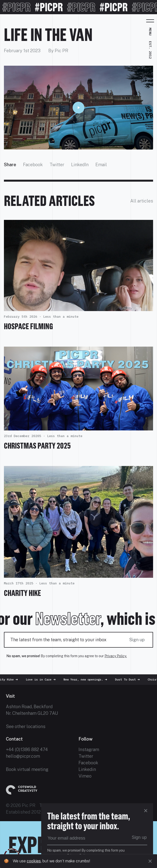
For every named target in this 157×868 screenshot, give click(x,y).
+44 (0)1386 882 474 (27, 749)
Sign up (137, 640)
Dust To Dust (130, 679)
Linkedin (87, 769)
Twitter (57, 165)
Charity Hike (22, 593)
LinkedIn (80, 165)
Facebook (33, 165)
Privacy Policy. (116, 656)
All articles (142, 201)
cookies (34, 861)
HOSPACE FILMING (28, 326)
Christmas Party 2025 (37, 446)
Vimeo (85, 776)
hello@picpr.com (23, 756)
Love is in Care (43, 679)
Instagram (89, 749)
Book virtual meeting (27, 769)
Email (101, 165)
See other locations (26, 726)
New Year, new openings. (88, 679)
